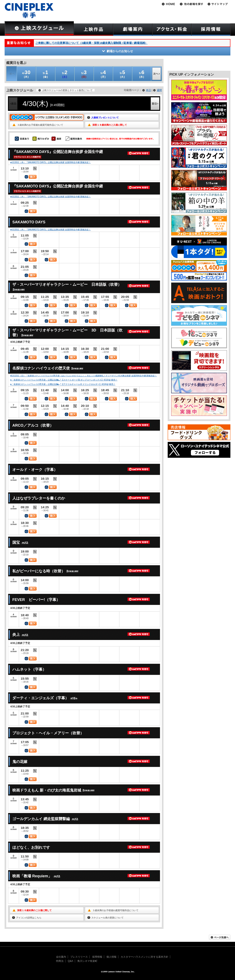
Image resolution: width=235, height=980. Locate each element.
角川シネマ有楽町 (87, 961)
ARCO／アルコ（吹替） (33, 425)
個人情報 (111, 957)
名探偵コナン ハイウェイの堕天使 (41, 368)
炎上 (16, 635)
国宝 (16, 542)
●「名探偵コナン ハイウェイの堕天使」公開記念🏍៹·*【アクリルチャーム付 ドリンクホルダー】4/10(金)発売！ (63, 384)
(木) (26, 74)
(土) (65, 74)
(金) (46, 74)
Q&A (70, 961)
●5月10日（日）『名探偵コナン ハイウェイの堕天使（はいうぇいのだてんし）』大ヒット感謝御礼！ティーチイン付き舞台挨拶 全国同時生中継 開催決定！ (84, 376)
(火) (123, 74)
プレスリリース (79, 957)
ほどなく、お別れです (31, 847)
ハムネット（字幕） (29, 669)
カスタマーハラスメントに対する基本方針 (144, 957)
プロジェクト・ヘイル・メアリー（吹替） (48, 733)
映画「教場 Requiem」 (32, 876)
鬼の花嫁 (20, 762)
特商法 (60, 961)
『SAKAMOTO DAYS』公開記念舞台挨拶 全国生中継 (58, 152)
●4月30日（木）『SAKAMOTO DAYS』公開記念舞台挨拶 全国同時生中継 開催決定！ (50, 162)
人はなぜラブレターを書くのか (39, 498)
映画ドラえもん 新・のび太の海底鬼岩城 (47, 790)
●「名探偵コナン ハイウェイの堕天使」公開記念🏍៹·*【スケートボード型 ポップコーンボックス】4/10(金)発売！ (64, 380)
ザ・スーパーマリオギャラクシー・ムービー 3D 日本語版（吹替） (67, 333)
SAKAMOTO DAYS (29, 222)
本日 (148, 90)
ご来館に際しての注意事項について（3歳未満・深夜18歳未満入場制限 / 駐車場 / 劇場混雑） (91, 43)
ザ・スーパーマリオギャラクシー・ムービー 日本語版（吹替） (67, 285)
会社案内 (61, 957)
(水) (142, 74)
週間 (159, 90)
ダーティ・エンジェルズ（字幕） (41, 698)
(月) (103, 74)
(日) (84, 74)
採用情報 (97, 957)
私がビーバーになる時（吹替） (39, 571)
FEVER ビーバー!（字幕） (36, 600)
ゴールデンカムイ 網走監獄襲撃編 (41, 819)
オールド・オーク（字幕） (35, 470)
